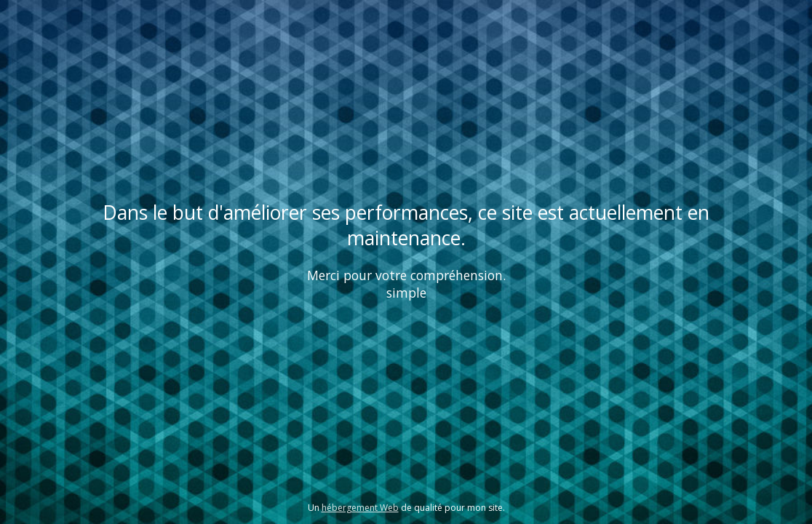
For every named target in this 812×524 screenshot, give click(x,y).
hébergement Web (360, 508)
